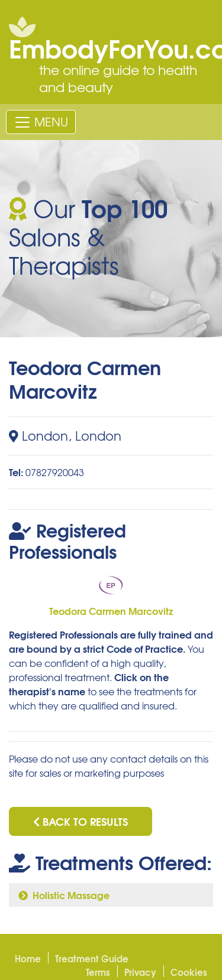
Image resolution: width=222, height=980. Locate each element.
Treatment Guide (92, 958)
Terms (98, 972)
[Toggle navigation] (41, 122)
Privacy (140, 972)
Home (28, 958)
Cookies (189, 972)
